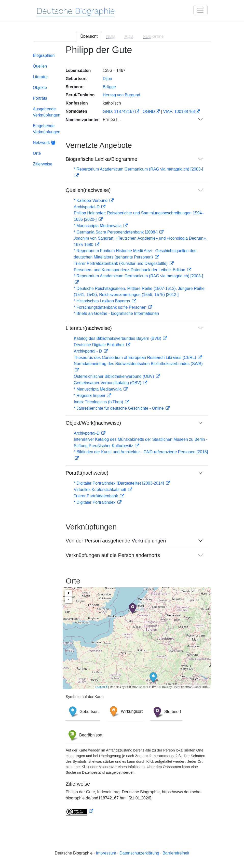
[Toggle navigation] (200, 10)
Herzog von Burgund (121, 95)
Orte (37, 153)
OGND (149, 112)
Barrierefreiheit (176, 853)
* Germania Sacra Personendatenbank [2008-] (116, 232)
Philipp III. (112, 119)
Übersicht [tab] (89, 36)
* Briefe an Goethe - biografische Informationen (116, 313)
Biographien (44, 55)
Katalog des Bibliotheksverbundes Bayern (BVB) (118, 338)
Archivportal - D (89, 351)
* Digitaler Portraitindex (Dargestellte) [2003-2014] (119, 483)
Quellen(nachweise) (88, 190)
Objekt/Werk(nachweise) (93, 423)
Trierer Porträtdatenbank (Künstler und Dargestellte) (121, 263)
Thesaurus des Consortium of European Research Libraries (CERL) (136, 358)
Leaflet (99, 687)
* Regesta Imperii (90, 396)
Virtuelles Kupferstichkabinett (101, 490)
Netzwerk (44, 143)
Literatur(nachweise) (89, 328)
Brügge (109, 87)
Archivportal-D (87, 207)
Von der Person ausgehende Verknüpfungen (116, 541)
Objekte (40, 88)
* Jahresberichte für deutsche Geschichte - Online (119, 408)
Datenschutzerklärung (139, 853)
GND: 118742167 (119, 112)
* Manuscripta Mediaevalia (98, 226)
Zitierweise (43, 164)
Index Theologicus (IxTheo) (99, 402)
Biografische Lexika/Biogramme (101, 159)
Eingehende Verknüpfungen (47, 129)
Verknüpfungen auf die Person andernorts (113, 555)
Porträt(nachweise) (87, 473)
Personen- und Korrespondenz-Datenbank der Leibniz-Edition (130, 270)
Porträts (40, 98)
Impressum (106, 853)
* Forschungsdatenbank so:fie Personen (111, 307)
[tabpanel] (122, 433)
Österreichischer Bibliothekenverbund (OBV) (114, 376)
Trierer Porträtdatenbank (97, 496)
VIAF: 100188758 (179, 112)
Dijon (107, 79)
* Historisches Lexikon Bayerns (103, 301)
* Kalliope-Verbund (91, 200)
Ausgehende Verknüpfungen (47, 112)
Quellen (40, 66)
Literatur (40, 77)
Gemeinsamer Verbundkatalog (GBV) (108, 383)
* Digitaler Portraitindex (95, 502)
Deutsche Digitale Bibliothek (100, 345)
